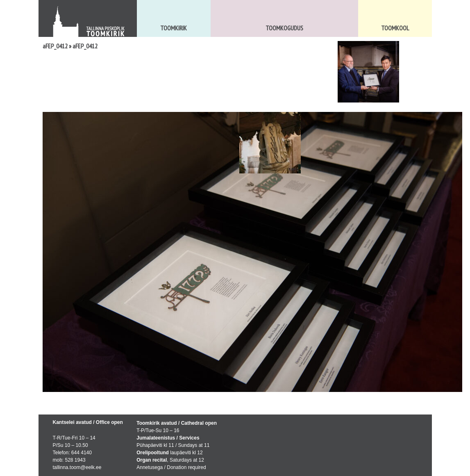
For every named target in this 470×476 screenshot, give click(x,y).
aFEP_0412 (55, 46)
